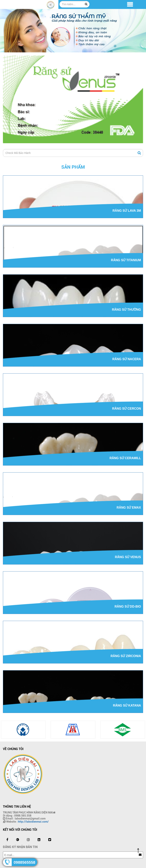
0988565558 (24, 862)
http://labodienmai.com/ (33, 822)
